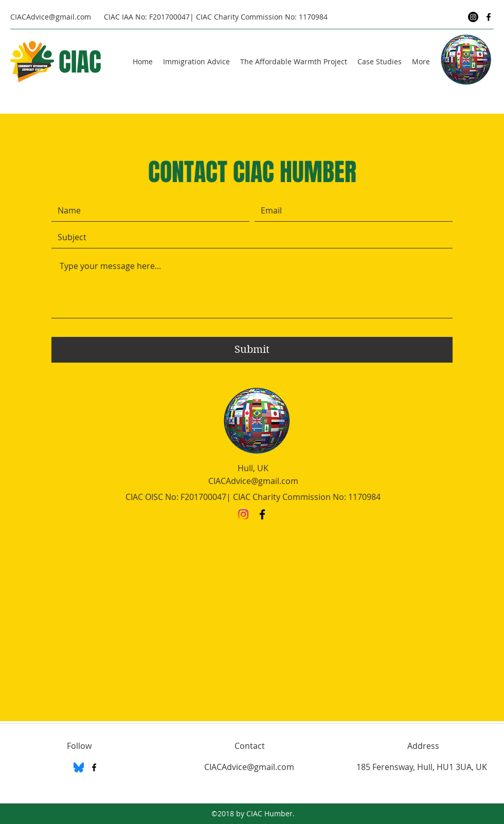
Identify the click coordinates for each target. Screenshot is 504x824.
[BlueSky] (79, 767)
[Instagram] (473, 17)
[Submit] (252, 350)
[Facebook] (489, 17)
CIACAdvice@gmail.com (51, 17)
